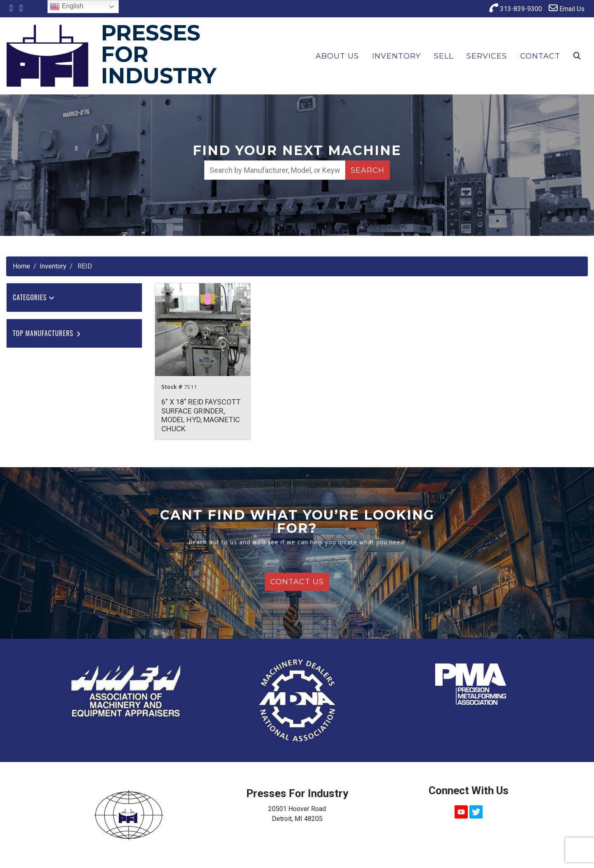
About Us (337, 56)
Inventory (396, 56)
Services (487, 56)
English (67, 7)
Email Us (567, 8)
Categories (34, 297)
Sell (444, 56)
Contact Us (297, 582)
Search (368, 170)
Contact (540, 56)
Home (21, 266)
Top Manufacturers (47, 333)
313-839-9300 (516, 8)
